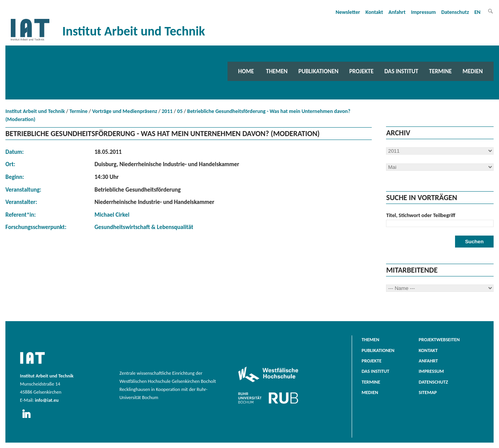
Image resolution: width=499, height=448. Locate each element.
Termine (441, 71)
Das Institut (401, 71)
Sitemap (428, 392)
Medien (473, 71)
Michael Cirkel (112, 215)
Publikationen (319, 71)
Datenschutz (455, 12)
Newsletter (348, 12)
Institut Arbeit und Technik (35, 111)
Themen (277, 71)
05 (180, 111)
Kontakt (374, 12)
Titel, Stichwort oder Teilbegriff (421, 215)
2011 (167, 111)
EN (477, 12)
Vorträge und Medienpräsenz (125, 111)
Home (246, 71)
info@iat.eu (47, 400)
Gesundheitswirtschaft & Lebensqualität (144, 227)
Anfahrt (397, 12)
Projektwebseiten (439, 339)
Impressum (424, 12)
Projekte (362, 71)
